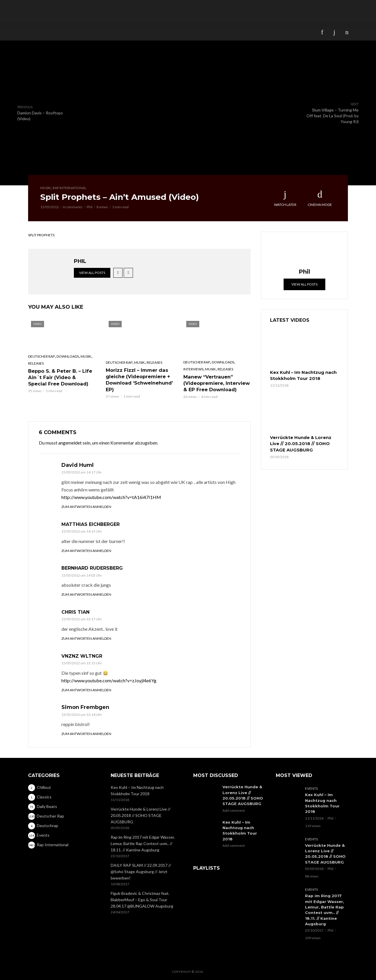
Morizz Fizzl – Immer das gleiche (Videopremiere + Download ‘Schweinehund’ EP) (139, 379)
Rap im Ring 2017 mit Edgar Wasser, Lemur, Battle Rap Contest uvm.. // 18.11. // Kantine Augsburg (143, 843)
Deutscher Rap (41, 356)
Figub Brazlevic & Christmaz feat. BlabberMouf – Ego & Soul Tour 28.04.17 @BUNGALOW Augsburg (142, 899)
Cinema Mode (320, 198)
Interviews (193, 369)
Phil (90, 207)
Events (311, 788)
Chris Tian (75, 611)
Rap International (70, 188)
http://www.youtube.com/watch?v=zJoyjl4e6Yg (109, 680)
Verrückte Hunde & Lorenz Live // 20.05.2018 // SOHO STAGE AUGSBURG (300, 443)
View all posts (92, 273)
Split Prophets (41, 235)
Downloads (68, 356)
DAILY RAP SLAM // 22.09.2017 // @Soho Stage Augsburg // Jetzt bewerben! (141, 871)
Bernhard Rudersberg (92, 567)
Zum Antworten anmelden (86, 506)
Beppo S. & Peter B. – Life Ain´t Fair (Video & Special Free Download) (61, 377)
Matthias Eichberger (91, 524)
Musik (46, 188)
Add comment (234, 809)
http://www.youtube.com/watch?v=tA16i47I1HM (111, 497)
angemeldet (70, 442)
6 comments (73, 207)
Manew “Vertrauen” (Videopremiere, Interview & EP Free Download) (216, 383)
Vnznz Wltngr (82, 656)
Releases (36, 363)
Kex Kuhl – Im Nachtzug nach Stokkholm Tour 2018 (302, 375)
